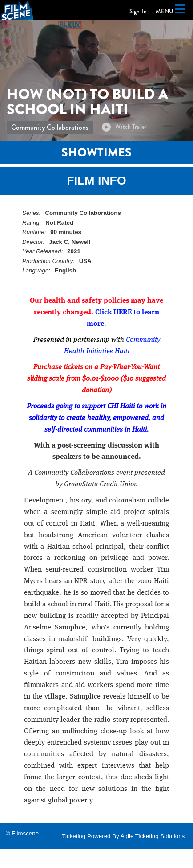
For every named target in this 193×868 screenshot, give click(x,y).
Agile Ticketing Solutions (153, 836)
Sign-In (138, 11)
